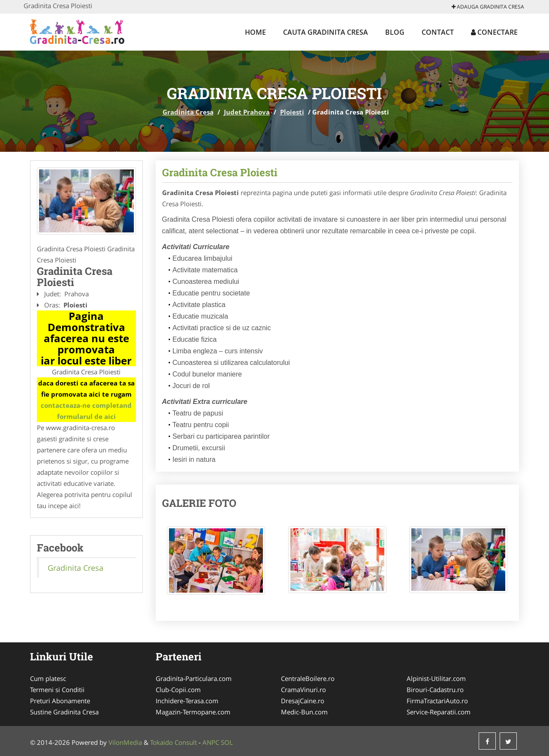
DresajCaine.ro (303, 701)
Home (255, 32)
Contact (438, 32)
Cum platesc (48, 678)
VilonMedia (125, 742)
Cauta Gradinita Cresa (326, 32)
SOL (227, 742)
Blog (395, 32)
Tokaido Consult (173, 742)
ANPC (211, 742)
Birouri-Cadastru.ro (435, 690)
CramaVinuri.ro (303, 690)
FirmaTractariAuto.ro (437, 701)
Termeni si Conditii (57, 690)
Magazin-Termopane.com (193, 712)
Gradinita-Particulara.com (194, 678)
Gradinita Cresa (188, 112)
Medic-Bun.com (304, 712)
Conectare (494, 32)
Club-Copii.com (178, 690)
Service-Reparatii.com (439, 712)
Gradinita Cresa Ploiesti (220, 172)
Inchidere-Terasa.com (187, 701)
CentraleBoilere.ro (308, 678)
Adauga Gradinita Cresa (488, 7)
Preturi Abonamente (60, 701)
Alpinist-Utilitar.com (436, 678)
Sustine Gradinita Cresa (64, 712)
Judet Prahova (247, 112)
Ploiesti (292, 112)
